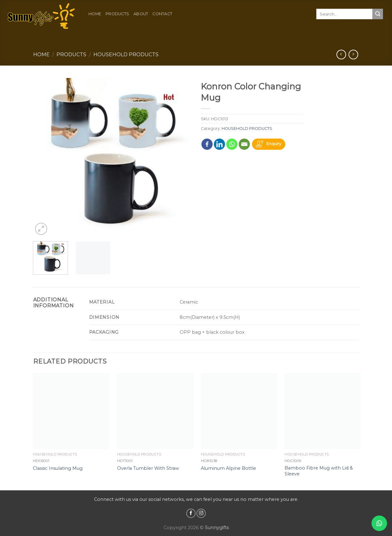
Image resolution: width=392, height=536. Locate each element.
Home (95, 14)
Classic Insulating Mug (58, 468)
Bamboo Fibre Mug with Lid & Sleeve (319, 471)
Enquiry (274, 144)
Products (117, 14)
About (141, 14)
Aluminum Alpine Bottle (228, 468)
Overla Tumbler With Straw (148, 468)
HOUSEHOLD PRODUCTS (126, 55)
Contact (162, 14)
